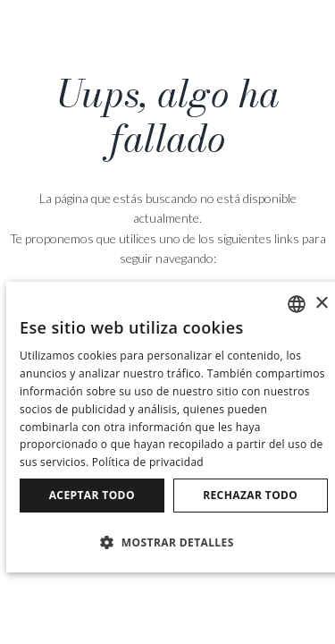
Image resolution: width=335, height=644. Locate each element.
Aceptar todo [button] (92, 495)
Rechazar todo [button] (250, 495)
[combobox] (297, 304)
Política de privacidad (148, 462)
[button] (174, 542)
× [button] (321, 304)
